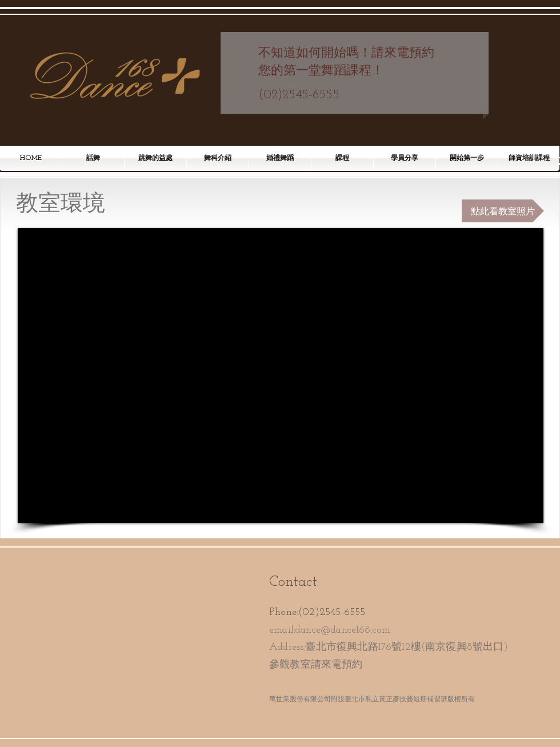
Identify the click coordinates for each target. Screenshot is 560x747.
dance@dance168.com (343, 630)
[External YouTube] (281, 376)
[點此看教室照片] (503, 211)
